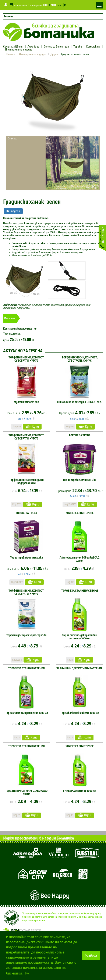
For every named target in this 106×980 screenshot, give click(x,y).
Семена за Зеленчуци (56, 47)
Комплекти (93, 47)
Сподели (13, 211)
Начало (11, 54)
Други (54, 54)
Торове (78, 47)
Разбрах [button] (91, 956)
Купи (32, 426)
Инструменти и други (19, 50)
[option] (53, 99)
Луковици (33, 47)
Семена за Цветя (13, 47)
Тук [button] (27, 973)
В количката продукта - (38, 5)
